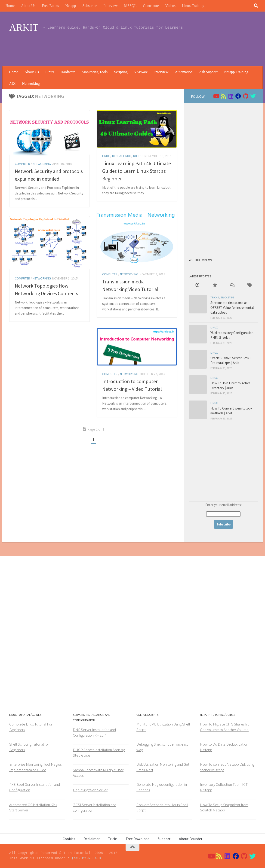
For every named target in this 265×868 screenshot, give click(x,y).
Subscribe (90, 6)
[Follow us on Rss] (223, 96)
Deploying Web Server (90, 790)
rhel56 (138, 156)
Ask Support (208, 72)
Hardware (68, 72)
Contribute (151, 6)
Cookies (69, 839)
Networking (31, 83)
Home (10, 6)
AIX (12, 83)
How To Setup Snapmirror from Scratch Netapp (224, 807)
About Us (28, 6)
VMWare (141, 72)
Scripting (121, 72)
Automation (184, 72)
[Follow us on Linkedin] (231, 96)
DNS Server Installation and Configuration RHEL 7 (94, 732)
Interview (111, 6)
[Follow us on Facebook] (238, 96)
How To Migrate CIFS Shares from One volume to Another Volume (226, 727)
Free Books (50, 6)
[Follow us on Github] (246, 96)
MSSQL (130, 6)
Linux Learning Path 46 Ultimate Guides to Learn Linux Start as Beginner (137, 171)
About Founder (191, 839)
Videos (170, 6)
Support (164, 839)
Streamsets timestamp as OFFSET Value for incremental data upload (232, 308)
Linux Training (193, 6)
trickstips (227, 297)
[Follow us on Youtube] (216, 96)
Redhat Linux (121, 156)
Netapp (71, 6)
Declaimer (92, 839)
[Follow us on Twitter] (253, 96)
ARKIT (24, 27)
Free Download (138, 839)
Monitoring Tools (95, 72)
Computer (22, 164)
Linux (50, 72)
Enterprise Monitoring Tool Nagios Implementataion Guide (35, 767)
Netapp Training (236, 72)
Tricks (215, 297)
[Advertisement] (172, 47)
